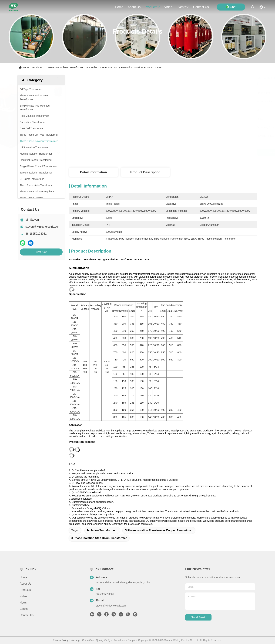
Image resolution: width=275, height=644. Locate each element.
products (152, 7)
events (183, 7)
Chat (231, 7)
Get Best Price (192, 152)
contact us (201, 7)
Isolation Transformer (102, 530)
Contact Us (27, 615)
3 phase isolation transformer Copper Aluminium (158, 530)
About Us (25, 584)
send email (198, 617)
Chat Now (41, 252)
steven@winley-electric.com (43, 227)
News (23, 603)
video (168, 7)
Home (119, 7)
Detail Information (93, 172)
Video (23, 596)
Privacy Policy (61, 640)
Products (37, 67)
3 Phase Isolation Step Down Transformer (99, 538)
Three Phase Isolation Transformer (64, 67)
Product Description (145, 172)
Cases (24, 609)
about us (134, 7)
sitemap (75, 640)
